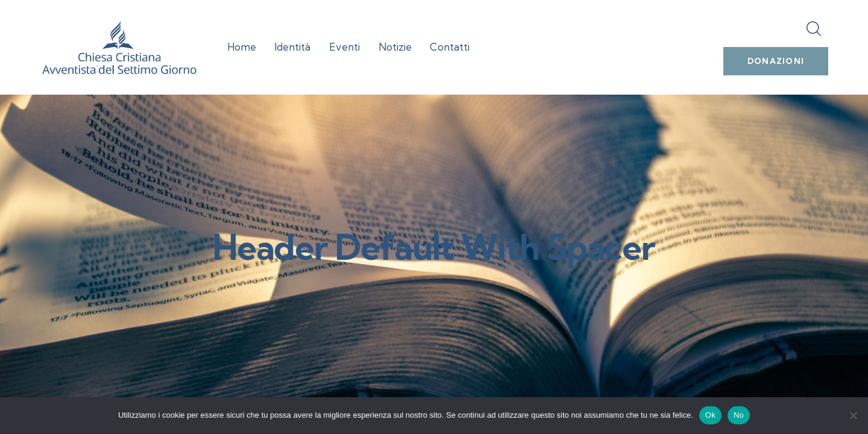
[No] (853, 415)
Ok (710, 415)
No (739, 415)
